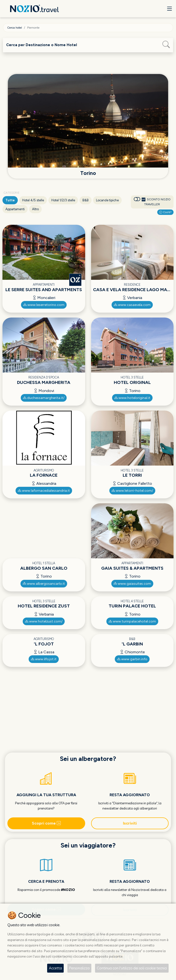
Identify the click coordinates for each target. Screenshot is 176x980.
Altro (35, 209)
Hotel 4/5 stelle (33, 200)
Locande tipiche (107, 200)
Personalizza (79, 968)
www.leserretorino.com (44, 305)
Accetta (55, 968)
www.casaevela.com (132, 305)
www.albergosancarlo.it (44, 584)
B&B (86, 200)
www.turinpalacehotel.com (132, 621)
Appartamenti (15, 209)
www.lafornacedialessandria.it (44, 491)
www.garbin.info (132, 659)
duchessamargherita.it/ (44, 398)
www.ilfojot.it (44, 659)
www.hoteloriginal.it (132, 398)
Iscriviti (130, 823)
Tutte (10, 200)
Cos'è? (165, 212)
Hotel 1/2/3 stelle (63, 200)
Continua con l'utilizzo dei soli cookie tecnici (132, 968)
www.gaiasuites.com (132, 584)
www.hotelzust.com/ (44, 621)
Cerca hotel (15, 28)
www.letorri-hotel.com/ (132, 491)
